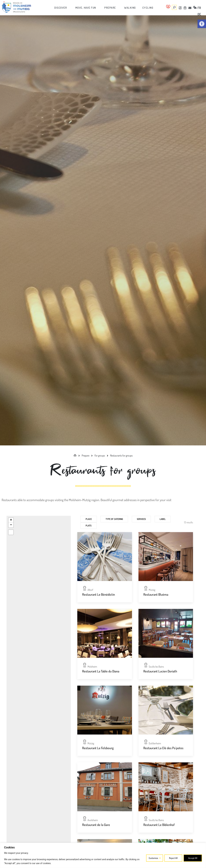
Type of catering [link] (114, 519)
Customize (153, 858)
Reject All (173, 858)
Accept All (193, 858)
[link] (202, 24)
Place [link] (89, 519)
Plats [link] (89, 526)
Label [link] (163, 519)
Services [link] (141, 519)
